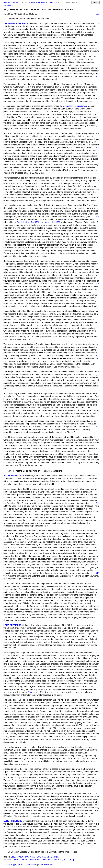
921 (98, 653)
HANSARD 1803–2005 (12, 2)
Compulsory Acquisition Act (75, 106)
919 (98, 503)
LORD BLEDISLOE (12, 625)
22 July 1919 (53, 2)
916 (98, 284)
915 (98, 217)
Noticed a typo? (11, 865)
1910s (26, 2)
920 (98, 573)
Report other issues (28, 865)
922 (98, 720)
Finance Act (33, 692)
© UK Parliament (46, 865)
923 (98, 794)
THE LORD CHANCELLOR (16, 24)
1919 (33, 2)
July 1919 (41, 2)
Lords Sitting (8, 5)
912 (98, 14)
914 (98, 148)
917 (98, 355)
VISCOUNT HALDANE (14, 476)
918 (98, 427)
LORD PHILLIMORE (13, 821)
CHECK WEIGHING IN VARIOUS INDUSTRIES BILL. (35, 857)
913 (98, 76)
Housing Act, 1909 (52, 222)
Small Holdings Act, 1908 (28, 222)
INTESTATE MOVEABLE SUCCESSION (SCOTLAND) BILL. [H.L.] (44, 860)
